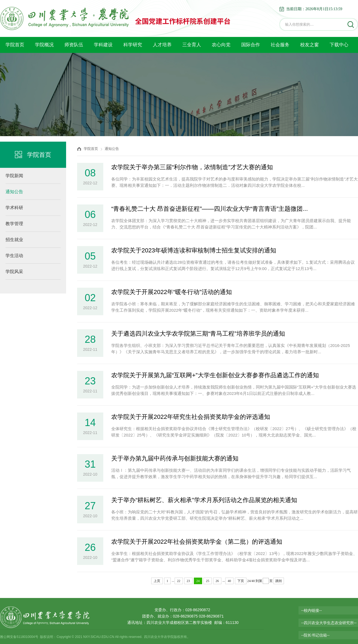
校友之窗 (310, 45)
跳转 (279, 581)
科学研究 (133, 45)
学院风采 (14, 272)
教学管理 (14, 224)
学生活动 (14, 256)
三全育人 (192, 45)
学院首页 (15, 45)
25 (208, 581)
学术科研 (14, 208)
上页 (157, 581)
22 (179, 581)
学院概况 (44, 45)
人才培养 (162, 45)
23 (188, 581)
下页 (241, 581)
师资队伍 (74, 45)
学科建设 (103, 45)
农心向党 (221, 45)
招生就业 (14, 240)
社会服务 (280, 45)
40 (229, 581)
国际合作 (251, 45)
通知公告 (14, 192)
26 (217, 581)
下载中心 (339, 45)
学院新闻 (14, 176)
